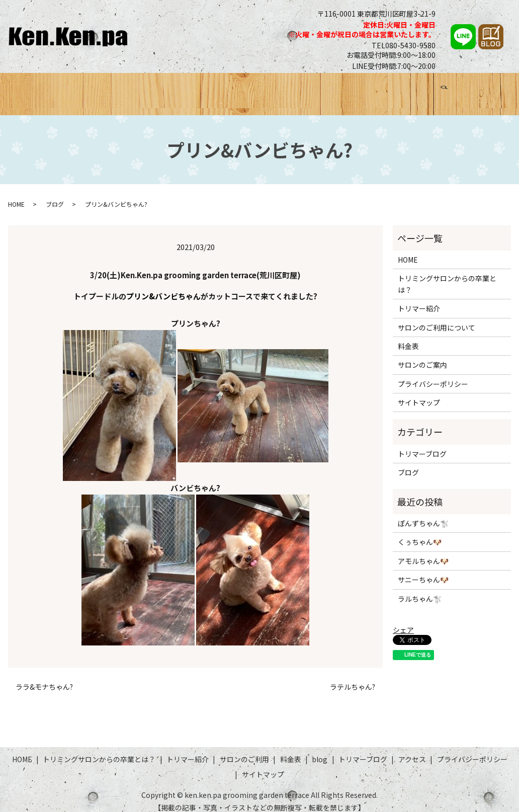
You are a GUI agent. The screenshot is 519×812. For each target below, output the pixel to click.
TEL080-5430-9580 (404, 45)
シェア (403, 620)
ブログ (363, 89)
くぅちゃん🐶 (420, 533)
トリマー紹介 (218, 89)
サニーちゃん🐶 (423, 571)
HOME (33, 89)
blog (320, 750)
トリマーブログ (413, 89)
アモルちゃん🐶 (423, 551)
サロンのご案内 (422, 356)
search (500, 91)
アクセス (466, 89)
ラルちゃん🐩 (420, 589)
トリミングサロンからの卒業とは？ (120, 89)
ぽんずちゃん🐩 (423, 514)
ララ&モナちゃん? (44, 678)
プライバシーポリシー (433, 374)
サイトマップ (419, 393)
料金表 (329, 89)
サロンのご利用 (280, 89)
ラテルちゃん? (353, 678)
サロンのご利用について (437, 318)
